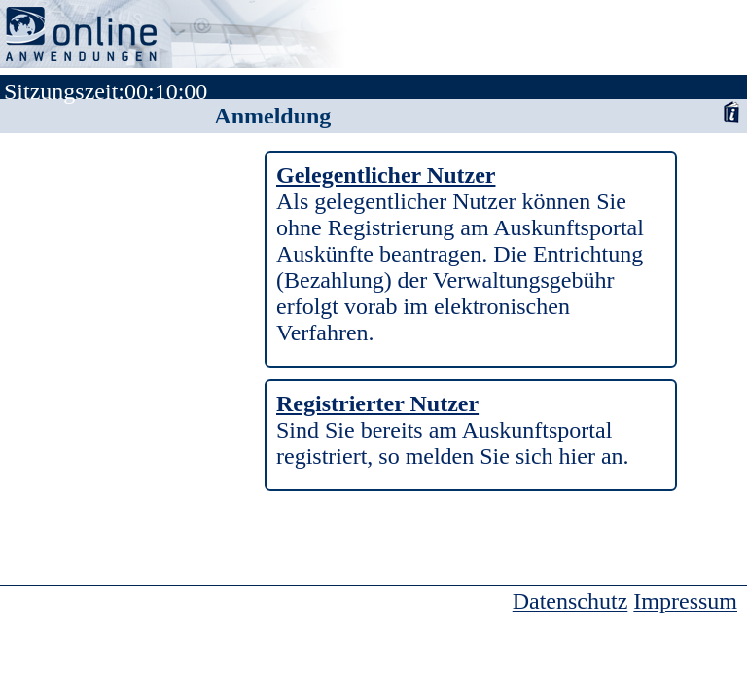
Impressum (685, 601)
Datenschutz (570, 601)
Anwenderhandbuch (731, 111)
